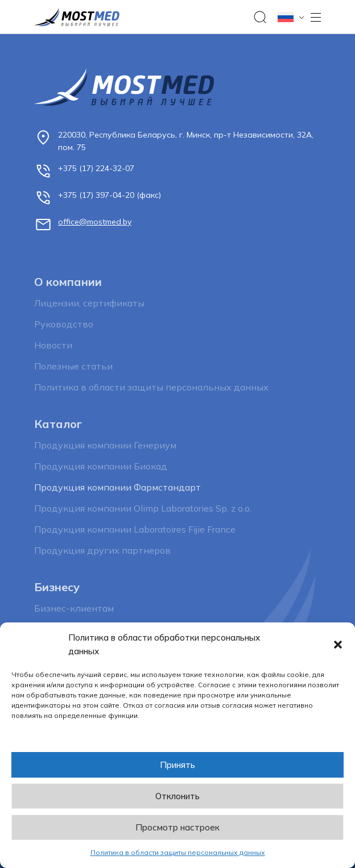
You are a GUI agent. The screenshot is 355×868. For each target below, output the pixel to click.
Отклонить (177, 796)
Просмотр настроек (177, 827)
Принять (177, 765)
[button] (338, 645)
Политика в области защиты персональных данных (178, 852)
